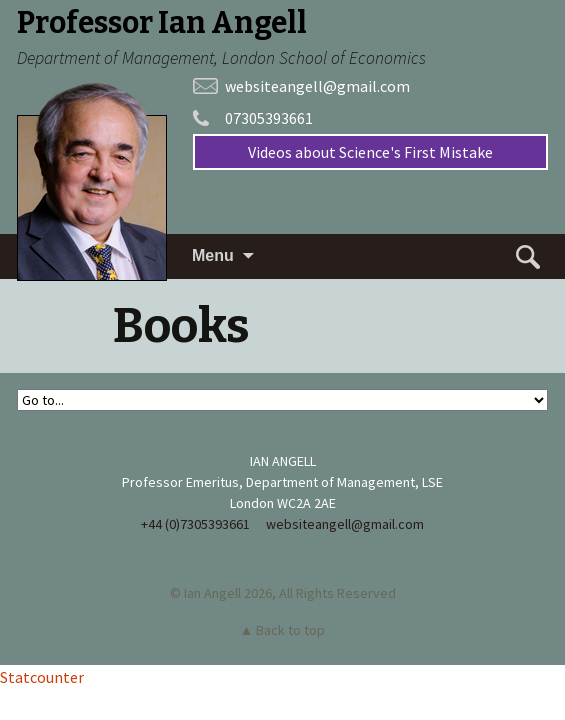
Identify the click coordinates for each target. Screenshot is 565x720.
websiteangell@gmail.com (317, 86)
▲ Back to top (283, 630)
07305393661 (269, 118)
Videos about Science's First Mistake (370, 152)
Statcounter (42, 677)
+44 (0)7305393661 (195, 524)
